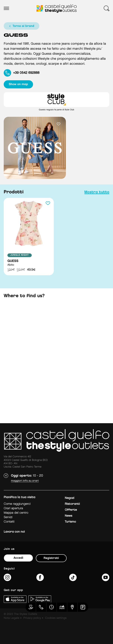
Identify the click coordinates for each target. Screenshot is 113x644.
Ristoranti (72, 504)
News (68, 516)
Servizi (8, 517)
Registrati (51, 558)
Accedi (18, 558)
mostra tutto (97, 192)
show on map (18, 84)
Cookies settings (56, 618)
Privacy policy (32, 618)
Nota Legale (12, 618)
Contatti (9, 522)
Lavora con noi (14, 532)
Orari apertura (13, 508)
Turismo (70, 522)
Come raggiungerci (17, 504)
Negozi (69, 498)
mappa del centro (16, 513)
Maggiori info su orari (25, 481)
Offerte (71, 510)
